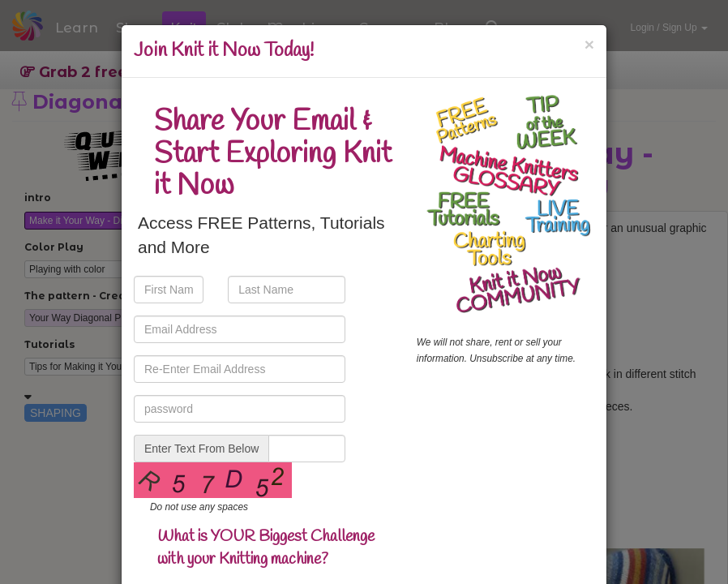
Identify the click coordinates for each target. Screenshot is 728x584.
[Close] (589, 44)
